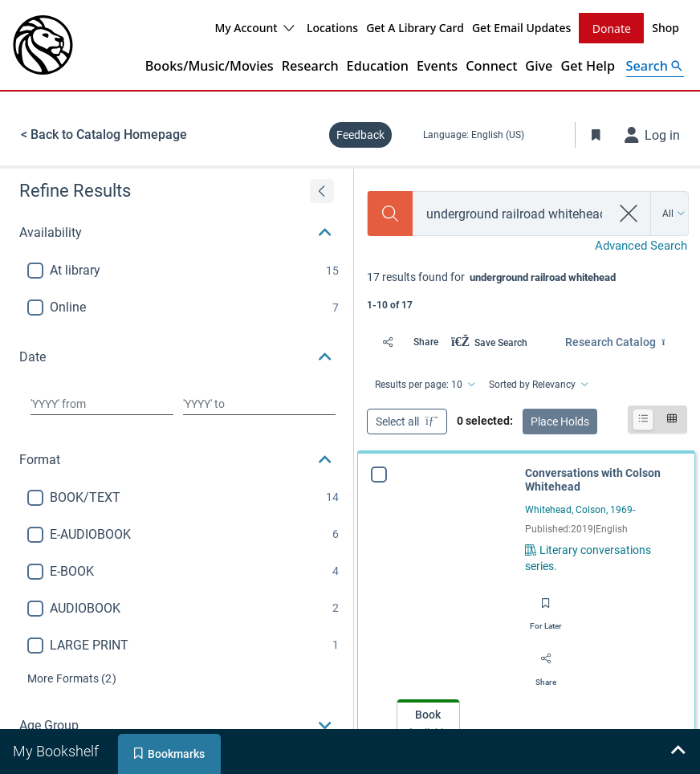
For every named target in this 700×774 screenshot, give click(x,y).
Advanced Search (641, 246)
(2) (72, 678)
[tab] (428, 721)
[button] (177, 233)
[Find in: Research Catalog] (626, 342)
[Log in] (653, 135)
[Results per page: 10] (424, 385)
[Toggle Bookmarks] (596, 135)
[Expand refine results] (322, 191)
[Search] (390, 214)
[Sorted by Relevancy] (537, 385)
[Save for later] (546, 609)
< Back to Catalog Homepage (104, 134)
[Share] (406, 342)
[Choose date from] (102, 404)
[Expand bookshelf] (678, 752)
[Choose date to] (259, 404)
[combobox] (512, 214)
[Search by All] (674, 214)
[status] (527, 289)
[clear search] (629, 214)
